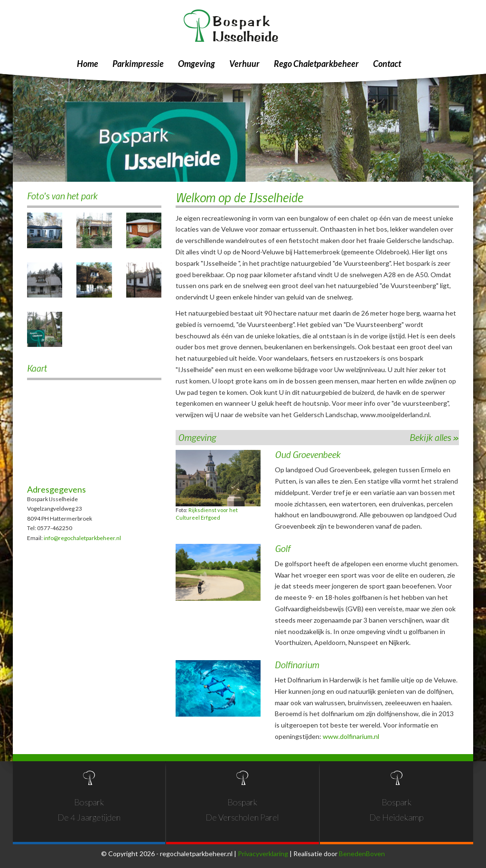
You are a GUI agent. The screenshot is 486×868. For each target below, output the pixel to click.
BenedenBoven (362, 854)
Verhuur (244, 64)
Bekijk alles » (434, 437)
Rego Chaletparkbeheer (316, 64)
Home (88, 64)
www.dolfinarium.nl (351, 736)
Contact (387, 64)
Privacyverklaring (263, 854)
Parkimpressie (138, 64)
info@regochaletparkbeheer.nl (82, 538)
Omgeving (196, 64)
